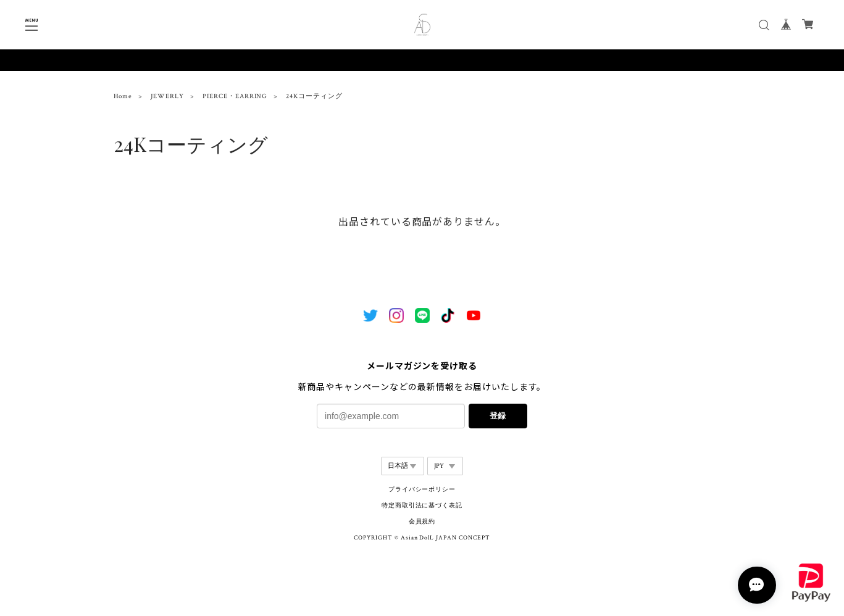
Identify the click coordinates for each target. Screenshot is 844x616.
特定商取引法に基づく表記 (422, 506)
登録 (498, 416)
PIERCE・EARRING (235, 98)
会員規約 (422, 522)
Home (123, 98)
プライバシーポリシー (422, 490)
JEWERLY (167, 98)
